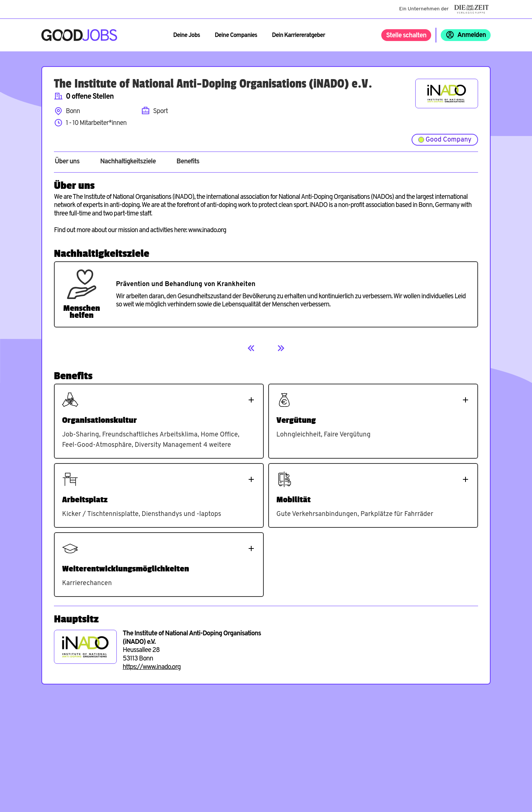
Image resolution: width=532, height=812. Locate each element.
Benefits (188, 162)
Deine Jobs (187, 35)
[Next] (281, 348)
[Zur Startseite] (79, 35)
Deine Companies (236, 35)
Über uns (67, 162)
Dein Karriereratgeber (299, 35)
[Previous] (251, 348)
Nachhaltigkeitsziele (128, 162)
